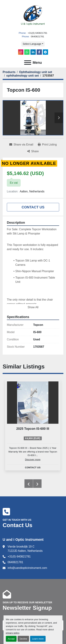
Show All (33, 307)
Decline (23, 639)
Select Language (32, 44)
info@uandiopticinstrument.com (27, 568)
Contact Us (33, 207)
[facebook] (39, 52)
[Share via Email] (21, 145)
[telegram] (45, 52)
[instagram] (21, 52)
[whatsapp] (27, 52)
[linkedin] (33, 52)
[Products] (9, 72)
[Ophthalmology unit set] (35, 72)
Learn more (38, 639)
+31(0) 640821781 (37, 33)
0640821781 (37, 37)
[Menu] (28, 63)
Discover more (33, 460)
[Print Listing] (47, 145)
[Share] (33, 151)
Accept (11, 639)
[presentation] (29, 484)
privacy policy (12, 633)
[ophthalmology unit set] (23, 76)
